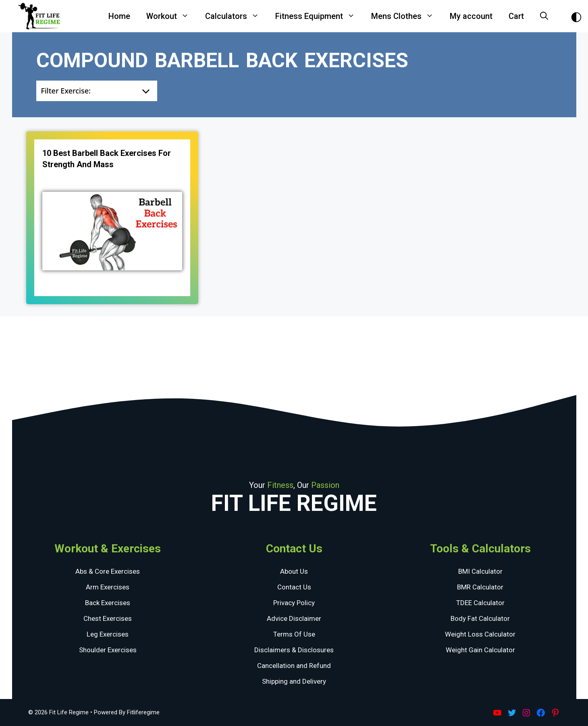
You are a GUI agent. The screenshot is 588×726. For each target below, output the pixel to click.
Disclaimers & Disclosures (294, 650)
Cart (516, 16)
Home (119, 16)
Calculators (236, 16)
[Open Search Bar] (544, 16)
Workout (172, 16)
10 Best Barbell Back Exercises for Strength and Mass (107, 159)
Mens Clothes (406, 16)
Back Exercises (108, 603)
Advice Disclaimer (294, 618)
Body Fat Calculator (480, 618)
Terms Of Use (294, 634)
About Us (294, 571)
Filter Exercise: (66, 91)
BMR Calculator (480, 587)
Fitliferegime (143, 712)
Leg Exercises (108, 634)
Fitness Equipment (319, 16)
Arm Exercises (108, 587)
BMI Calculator (480, 571)
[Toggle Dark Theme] (576, 16)
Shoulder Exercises (108, 650)
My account (471, 16)
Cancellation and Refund (294, 666)
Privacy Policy (294, 603)
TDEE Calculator (480, 603)
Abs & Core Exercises (108, 571)
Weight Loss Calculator (480, 634)
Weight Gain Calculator (480, 650)
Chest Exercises (108, 618)
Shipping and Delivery (294, 681)
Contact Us (294, 587)
